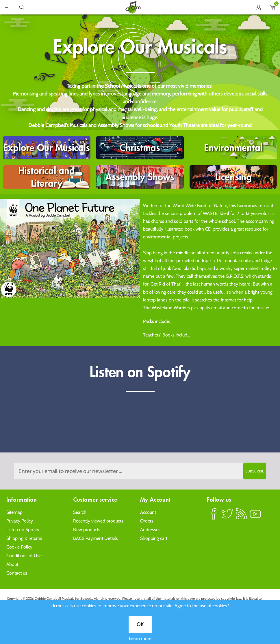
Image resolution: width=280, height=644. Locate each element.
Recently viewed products (98, 521)
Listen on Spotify (23, 530)
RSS (242, 516)
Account (148, 512)
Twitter (228, 516)
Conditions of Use (24, 556)
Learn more (140, 638)
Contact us (17, 573)
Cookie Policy (19, 547)
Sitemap (14, 512)
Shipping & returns (24, 538)
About (12, 564)
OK (140, 624)
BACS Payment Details (96, 538)
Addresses (150, 530)
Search (80, 512)
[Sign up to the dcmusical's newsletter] (140, 471)
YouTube (255, 516)
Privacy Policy (20, 521)
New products (87, 530)
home (133, 7)
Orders (147, 521)
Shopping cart (154, 538)
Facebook (214, 516)
